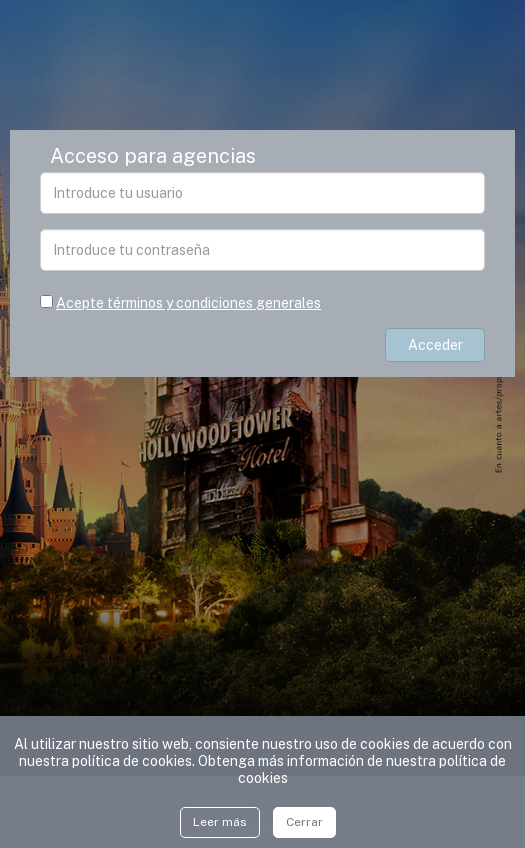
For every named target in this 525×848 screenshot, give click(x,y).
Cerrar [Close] (304, 822)
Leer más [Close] (220, 822)
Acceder (435, 345)
